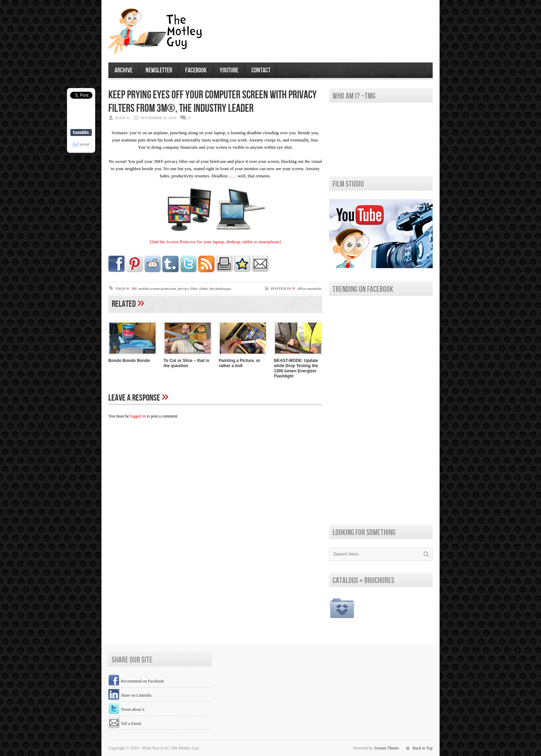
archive (124, 70)
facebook (196, 70)
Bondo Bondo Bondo (129, 361)
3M (134, 288)
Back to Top (423, 748)
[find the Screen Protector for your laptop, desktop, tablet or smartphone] (215, 242)
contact (261, 70)
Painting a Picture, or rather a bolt (239, 363)
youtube (229, 70)
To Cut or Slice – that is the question (186, 363)
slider (204, 288)
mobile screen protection (157, 288)
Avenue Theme (386, 748)
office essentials (309, 288)
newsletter (159, 70)
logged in (138, 416)
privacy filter (188, 288)
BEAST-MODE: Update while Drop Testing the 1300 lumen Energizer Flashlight (296, 368)
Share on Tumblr (81, 132)
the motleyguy (220, 288)
